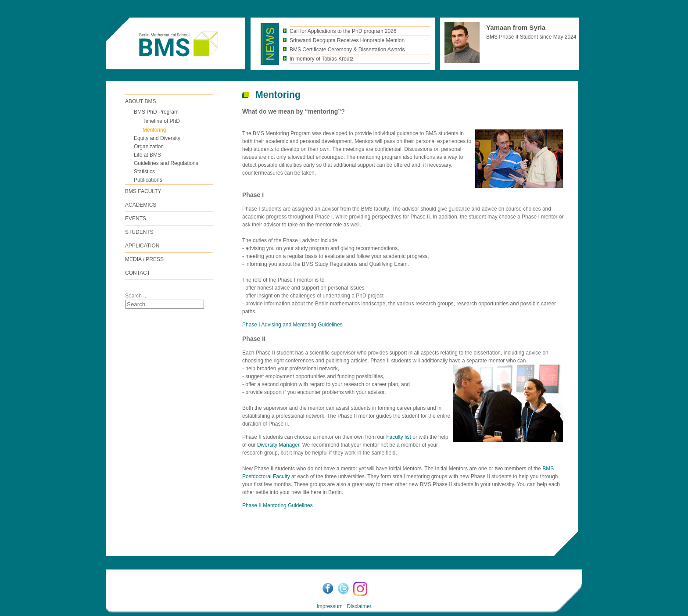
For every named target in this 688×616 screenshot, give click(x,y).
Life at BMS (147, 155)
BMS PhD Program (156, 112)
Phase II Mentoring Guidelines (278, 505)
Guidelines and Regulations (166, 163)
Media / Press (144, 259)
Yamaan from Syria (516, 27)
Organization (149, 147)
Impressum (329, 606)
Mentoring (154, 130)
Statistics (144, 172)
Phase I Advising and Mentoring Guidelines (292, 325)
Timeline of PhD (161, 121)
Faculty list (399, 437)
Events (136, 218)
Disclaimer (359, 606)
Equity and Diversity (157, 138)
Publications (148, 180)
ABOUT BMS (140, 101)
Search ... (136, 296)
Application (142, 246)
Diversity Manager (278, 445)
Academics (141, 205)
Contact (138, 273)
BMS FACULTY (143, 191)
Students (139, 232)
